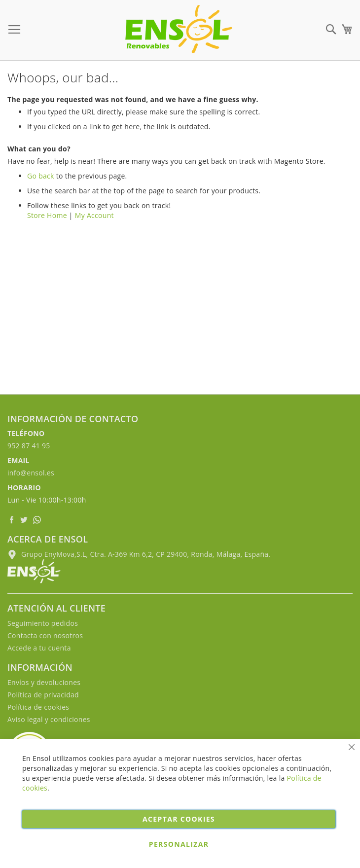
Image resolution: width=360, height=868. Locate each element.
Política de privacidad (43, 695)
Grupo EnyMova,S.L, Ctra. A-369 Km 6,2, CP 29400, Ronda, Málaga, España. (139, 554)
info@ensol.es (31, 473)
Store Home (47, 215)
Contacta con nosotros (45, 635)
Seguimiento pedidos (43, 623)
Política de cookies (38, 707)
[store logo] (179, 29)
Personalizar (179, 844)
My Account (94, 215)
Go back (41, 176)
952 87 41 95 (29, 446)
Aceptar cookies (179, 819)
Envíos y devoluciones (44, 682)
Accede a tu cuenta (39, 648)
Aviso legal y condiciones (49, 719)
